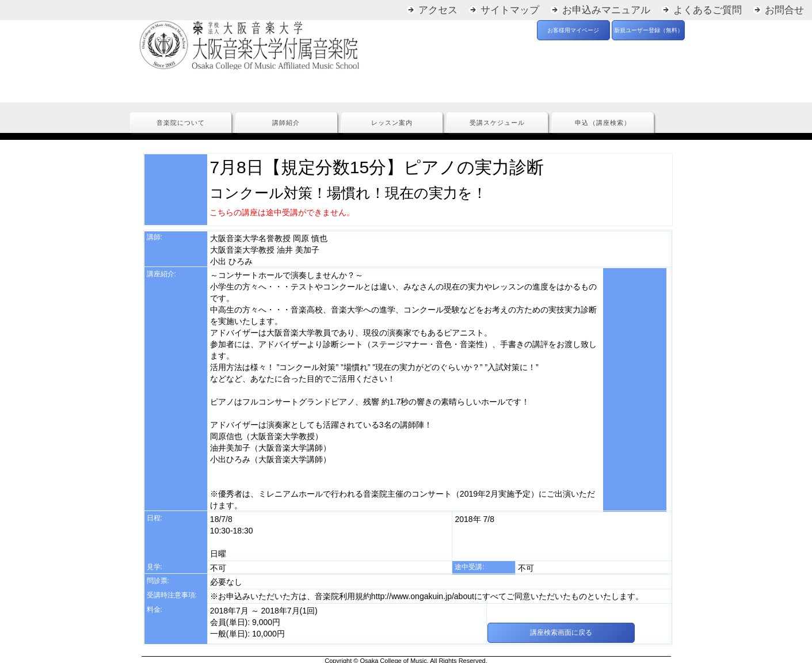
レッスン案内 (392, 123)
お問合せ (784, 10)
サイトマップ (510, 10)
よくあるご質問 (708, 10)
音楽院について (181, 123)
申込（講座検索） (603, 123)
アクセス (438, 10)
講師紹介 (286, 123)
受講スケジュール (497, 123)
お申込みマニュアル (606, 10)
